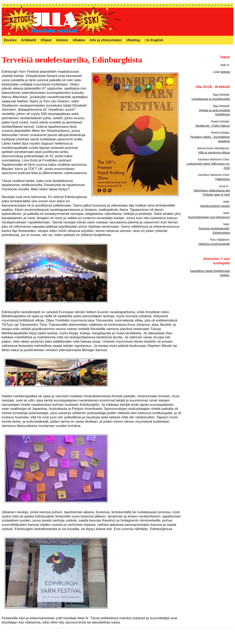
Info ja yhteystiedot (106, 40)
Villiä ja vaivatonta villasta (214, 153)
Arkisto (62, 40)
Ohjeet (46, 40)
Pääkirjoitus (223, 179)
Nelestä (225, 72)
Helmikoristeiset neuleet (215, 206)
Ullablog (133, 40)
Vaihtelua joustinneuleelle (214, 244)
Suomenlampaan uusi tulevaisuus (209, 217)
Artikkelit (29, 40)
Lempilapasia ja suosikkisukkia (211, 99)
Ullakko (79, 40)
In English (155, 40)
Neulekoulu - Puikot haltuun (213, 126)
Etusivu (10, 40)
